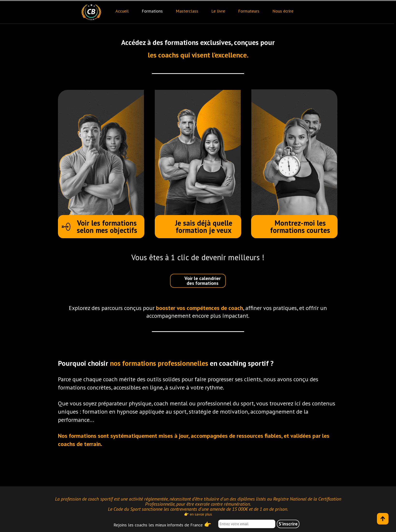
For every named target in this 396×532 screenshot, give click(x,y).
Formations (152, 11)
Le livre (218, 11)
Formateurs (249, 11)
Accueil (122, 11)
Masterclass (187, 11)
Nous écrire (283, 11)
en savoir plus (201, 514)
